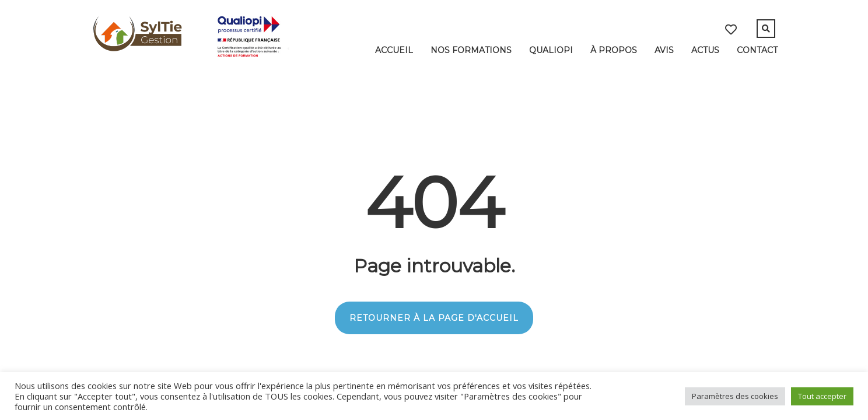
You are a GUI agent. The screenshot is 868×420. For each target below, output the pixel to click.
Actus (705, 50)
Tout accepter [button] (822, 396)
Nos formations (471, 50)
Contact (757, 50)
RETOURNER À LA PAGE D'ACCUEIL (434, 318)
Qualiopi (551, 50)
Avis (664, 50)
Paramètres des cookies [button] (735, 396)
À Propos (614, 50)
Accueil (394, 50)
